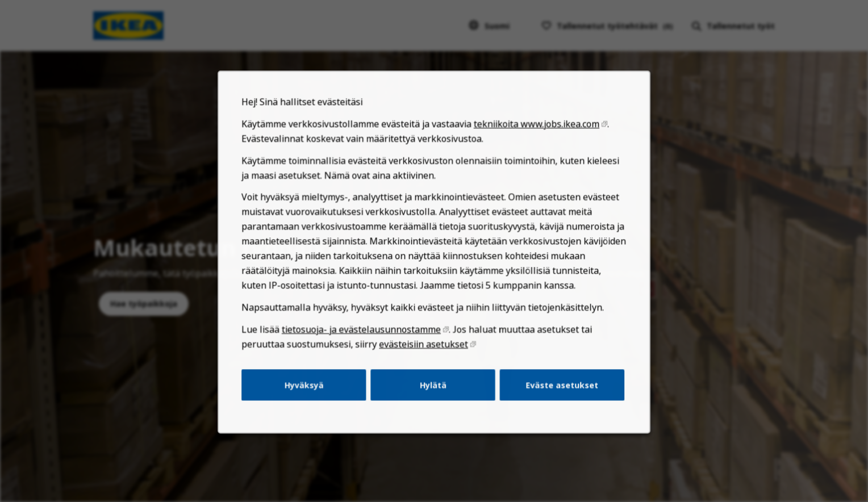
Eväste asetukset (555, 396)
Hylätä (433, 396)
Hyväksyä (310, 396)
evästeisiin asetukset (424, 357)
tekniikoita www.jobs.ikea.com (531, 148)
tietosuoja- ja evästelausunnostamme (365, 344)
